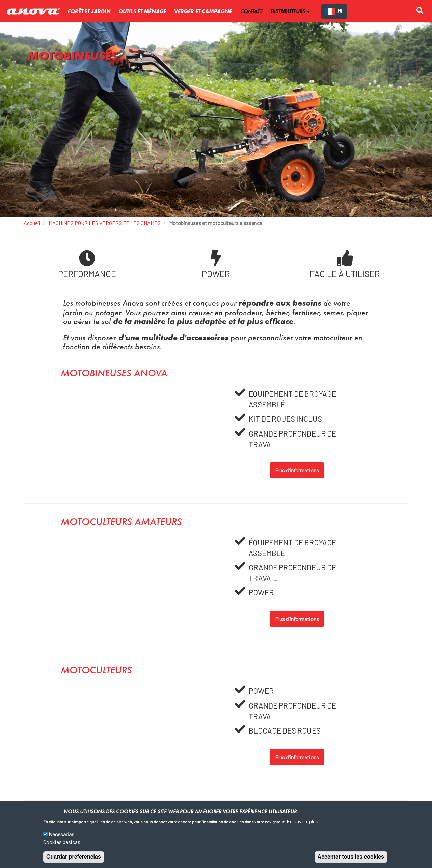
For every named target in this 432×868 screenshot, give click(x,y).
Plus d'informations (297, 470)
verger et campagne (203, 12)
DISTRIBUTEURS (290, 12)
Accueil (32, 223)
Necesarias (61, 834)
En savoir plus (302, 821)
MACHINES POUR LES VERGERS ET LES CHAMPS (105, 223)
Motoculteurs (96, 671)
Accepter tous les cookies (351, 857)
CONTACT (252, 12)
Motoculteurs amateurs (121, 523)
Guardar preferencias (74, 857)
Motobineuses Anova (114, 374)
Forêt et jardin (89, 12)
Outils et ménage (142, 12)
